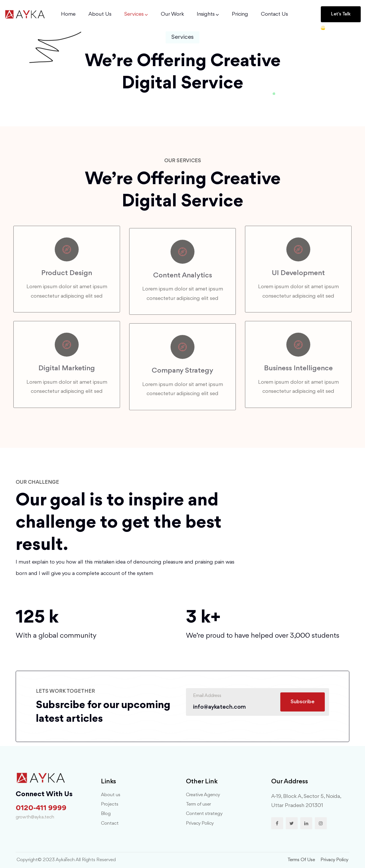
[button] (341, 14)
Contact (110, 823)
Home (68, 14)
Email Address (207, 696)
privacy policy (334, 860)
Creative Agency (203, 795)
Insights (206, 14)
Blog (106, 814)
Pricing (240, 14)
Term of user (198, 804)
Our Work (172, 14)
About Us (100, 14)
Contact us (274, 14)
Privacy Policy (200, 823)
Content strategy (204, 814)
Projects (110, 804)
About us (111, 795)
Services (134, 14)
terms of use (301, 860)
